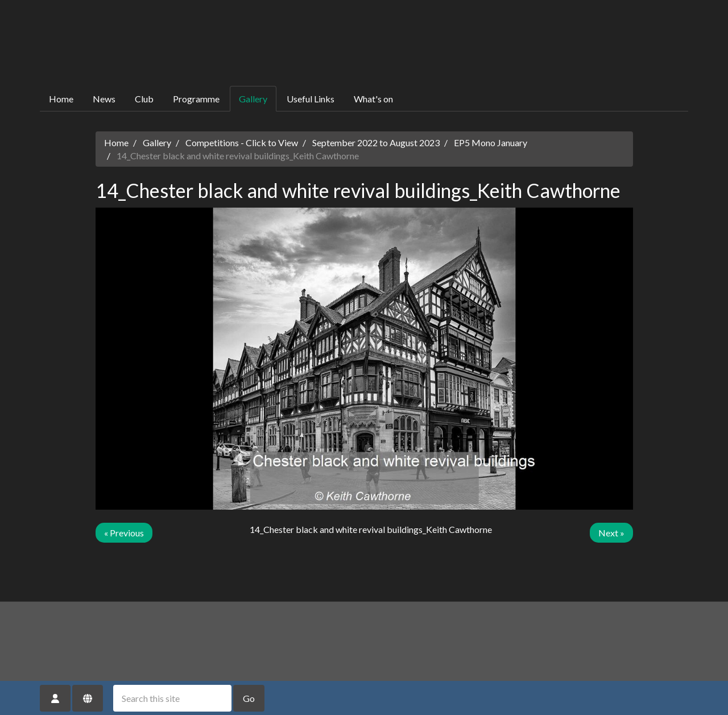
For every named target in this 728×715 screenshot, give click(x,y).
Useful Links (311, 99)
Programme (196, 99)
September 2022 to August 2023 (376, 142)
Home (61, 99)
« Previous (124, 533)
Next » (611, 533)
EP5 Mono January (491, 142)
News (104, 99)
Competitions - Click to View (242, 142)
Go (249, 698)
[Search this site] (172, 698)
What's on (373, 99)
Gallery (253, 99)
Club (144, 99)
